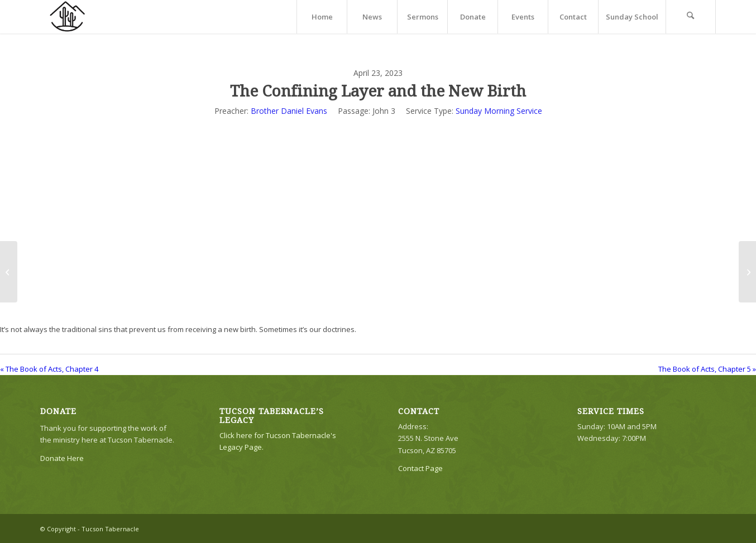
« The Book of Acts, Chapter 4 (49, 369)
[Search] (691, 17)
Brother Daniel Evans (289, 111)
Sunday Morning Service (499, 111)
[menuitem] (322, 17)
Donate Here (62, 458)
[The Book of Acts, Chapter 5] (747, 272)
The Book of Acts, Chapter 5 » (707, 369)
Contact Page (420, 468)
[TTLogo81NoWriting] (67, 17)
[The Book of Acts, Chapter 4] (9, 272)
